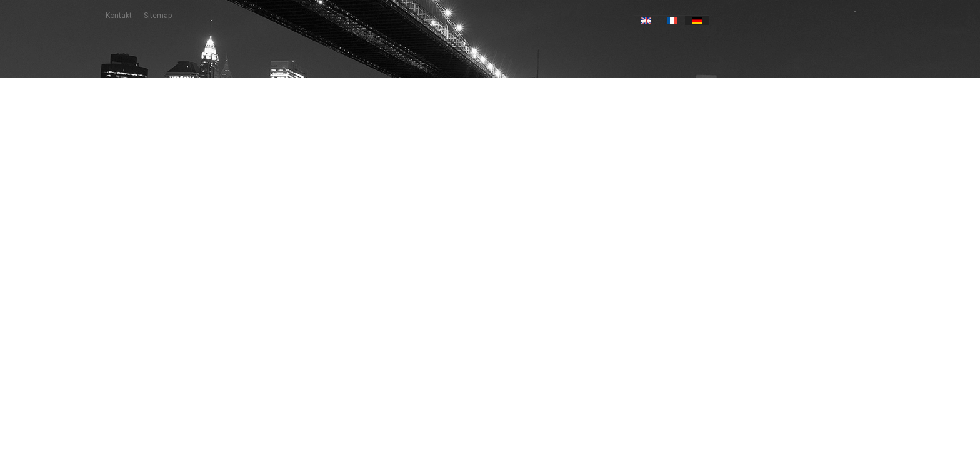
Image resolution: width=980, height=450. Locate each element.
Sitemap (158, 16)
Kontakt (119, 16)
